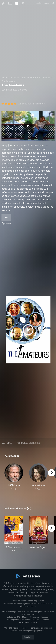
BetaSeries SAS (14, 617)
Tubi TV (26, 78)
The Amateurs (8, 81)
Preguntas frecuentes (30, 603)
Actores (7, 443)
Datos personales (28, 614)
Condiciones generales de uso (40, 612)
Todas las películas (36, 601)
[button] (14, 478)
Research (45, 617)
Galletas (22, 612)
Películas (14, 78)
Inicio (4, 78)
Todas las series (19, 601)
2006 (35, 78)
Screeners (35, 617)
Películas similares (28, 443)
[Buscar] (53, 3)
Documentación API (11, 603)
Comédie (45, 78)
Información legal (9, 612)
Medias (25, 617)
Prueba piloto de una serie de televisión (23, 620)
